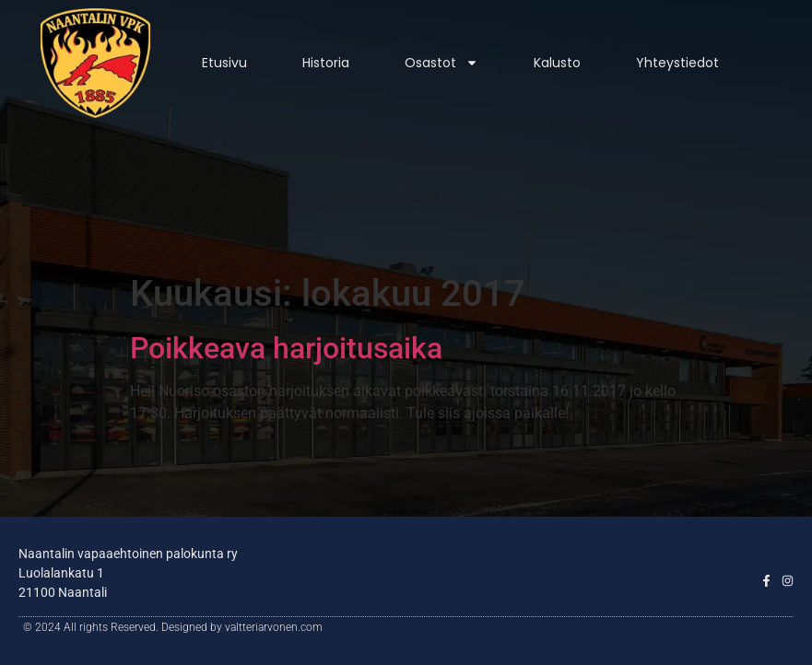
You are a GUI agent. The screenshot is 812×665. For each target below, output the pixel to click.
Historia (326, 63)
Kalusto (557, 63)
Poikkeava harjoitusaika (286, 348)
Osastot (441, 63)
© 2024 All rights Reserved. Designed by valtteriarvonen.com (173, 627)
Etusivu (224, 63)
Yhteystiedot (677, 63)
